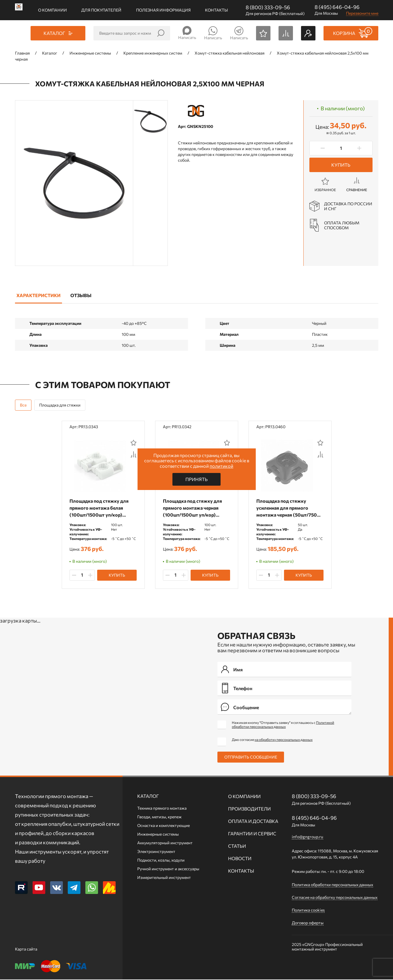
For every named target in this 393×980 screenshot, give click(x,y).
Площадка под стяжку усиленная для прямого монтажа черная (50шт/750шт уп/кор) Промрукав (283, 508)
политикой (221, 466)
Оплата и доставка (253, 822)
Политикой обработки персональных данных (283, 725)
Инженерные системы (158, 835)
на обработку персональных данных (284, 740)
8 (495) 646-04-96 (337, 7)
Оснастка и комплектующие (163, 826)
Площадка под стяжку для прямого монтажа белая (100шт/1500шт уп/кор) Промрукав (100, 508)
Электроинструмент (156, 852)
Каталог (148, 797)
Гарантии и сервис (252, 834)
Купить (341, 165)
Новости (240, 859)
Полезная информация (163, 10)
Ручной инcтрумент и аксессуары (168, 869)
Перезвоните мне (362, 13)
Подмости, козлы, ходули (161, 861)
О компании (52, 10)
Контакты (216, 10)
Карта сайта (26, 950)
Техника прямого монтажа (162, 809)
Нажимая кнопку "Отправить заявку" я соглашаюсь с (283, 725)
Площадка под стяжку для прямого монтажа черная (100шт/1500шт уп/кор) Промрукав (193, 508)
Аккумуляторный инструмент (165, 843)
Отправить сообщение (251, 758)
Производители (249, 809)
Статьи (237, 846)
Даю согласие (272, 740)
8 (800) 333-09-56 (268, 7)
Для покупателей (101, 10)
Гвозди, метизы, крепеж (159, 817)
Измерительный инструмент (164, 878)
